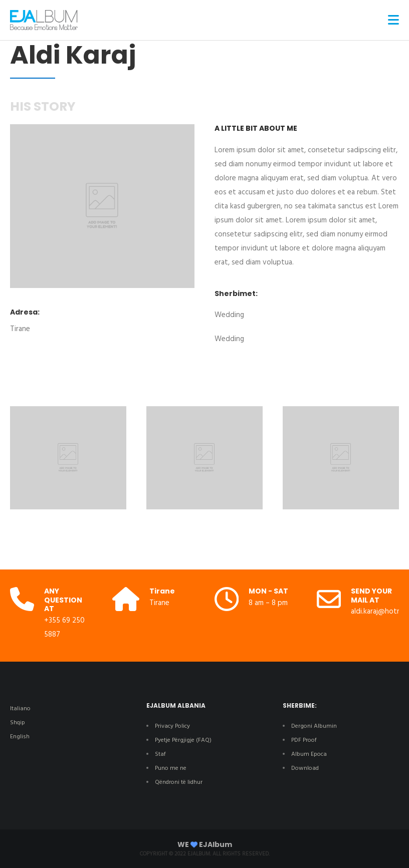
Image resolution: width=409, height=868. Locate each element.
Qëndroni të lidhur (179, 782)
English (20, 737)
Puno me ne (171, 768)
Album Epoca (309, 754)
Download (306, 768)
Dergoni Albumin (314, 726)
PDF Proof (304, 740)
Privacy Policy (172, 726)
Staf (160, 754)
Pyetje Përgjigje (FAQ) (183, 740)
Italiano (20, 709)
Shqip (18, 723)
